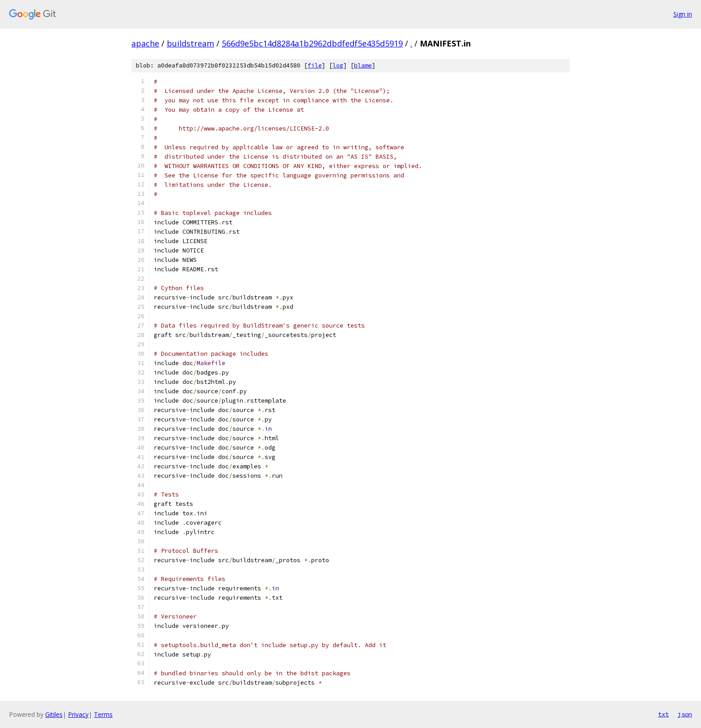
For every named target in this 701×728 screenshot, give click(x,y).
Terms (103, 714)
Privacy (78, 714)
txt (663, 714)
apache (145, 43)
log (338, 65)
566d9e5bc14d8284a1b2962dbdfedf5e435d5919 (312, 43)
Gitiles (54, 714)
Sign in (683, 14)
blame (363, 65)
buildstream (190, 43)
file (315, 65)
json (685, 714)
